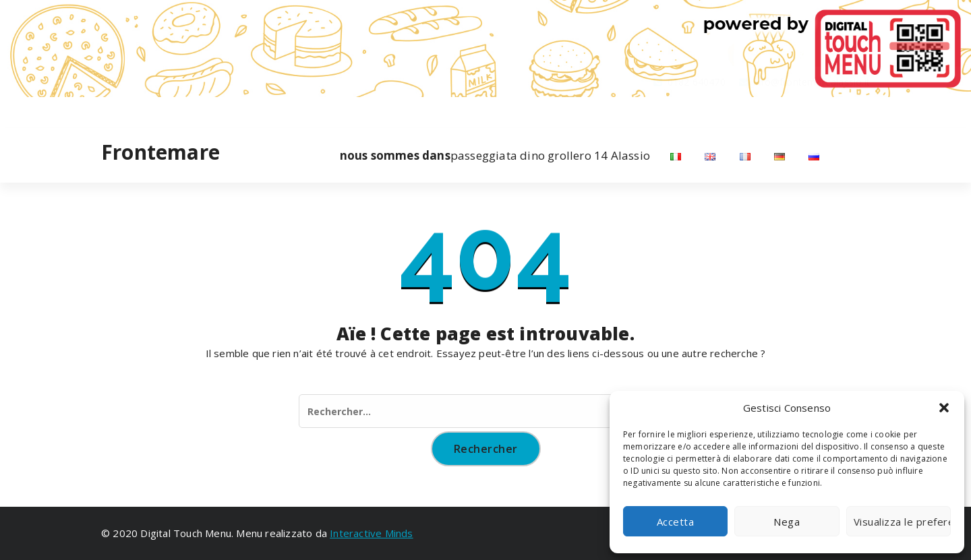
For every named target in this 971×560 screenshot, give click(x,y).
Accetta (676, 522)
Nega (787, 522)
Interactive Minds (371, 533)
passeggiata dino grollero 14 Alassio (495, 156)
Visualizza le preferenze (902, 522)
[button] (944, 408)
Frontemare (160, 152)
